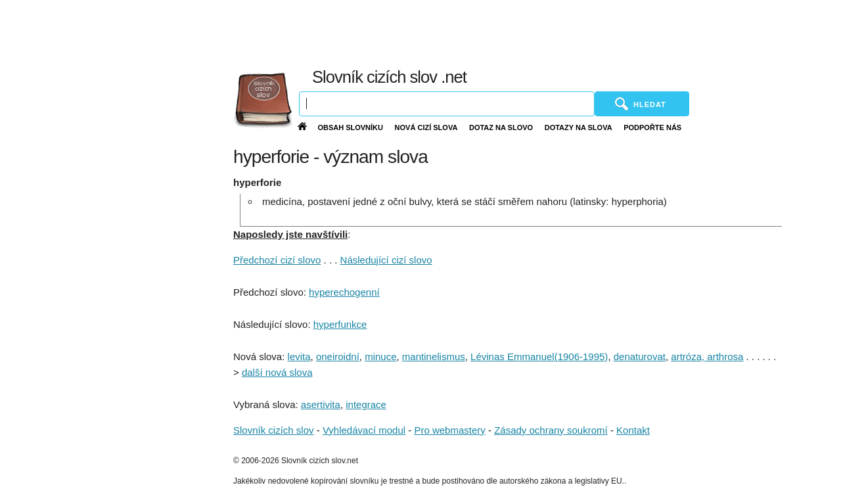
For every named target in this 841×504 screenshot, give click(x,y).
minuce (380, 356)
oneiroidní (338, 356)
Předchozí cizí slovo (277, 260)
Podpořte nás (652, 127)
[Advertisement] (534, 33)
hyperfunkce (340, 324)
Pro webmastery (449, 430)
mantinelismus (434, 356)
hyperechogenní (344, 292)
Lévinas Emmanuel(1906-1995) (539, 356)
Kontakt (633, 430)
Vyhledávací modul (364, 430)
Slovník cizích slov (274, 430)
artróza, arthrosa (707, 356)
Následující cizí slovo (386, 260)
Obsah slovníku (350, 127)
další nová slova (277, 372)
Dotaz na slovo (501, 127)
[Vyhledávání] (447, 104)
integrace (366, 404)
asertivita (321, 404)
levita (299, 356)
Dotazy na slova (579, 127)
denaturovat (640, 356)
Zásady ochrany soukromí (551, 430)
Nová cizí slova (426, 127)
